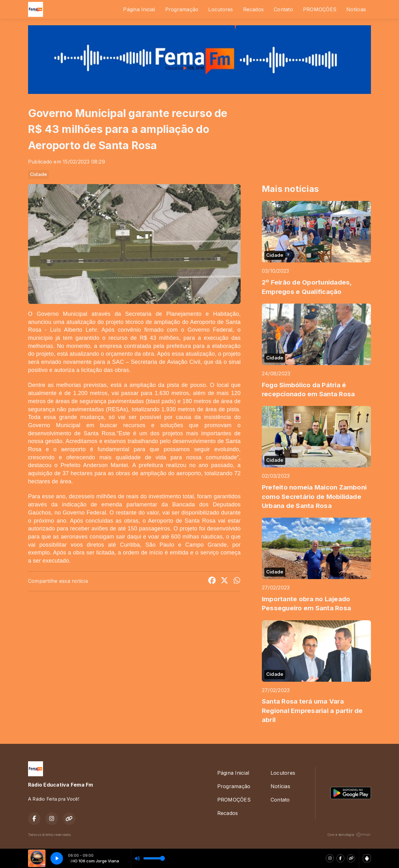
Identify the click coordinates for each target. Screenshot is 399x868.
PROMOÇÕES (320, 9)
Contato (283, 9)
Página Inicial (139, 9)
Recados (254, 9)
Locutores (221, 9)
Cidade (38, 174)
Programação (182, 9)
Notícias (356, 9)
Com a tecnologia (349, 835)
